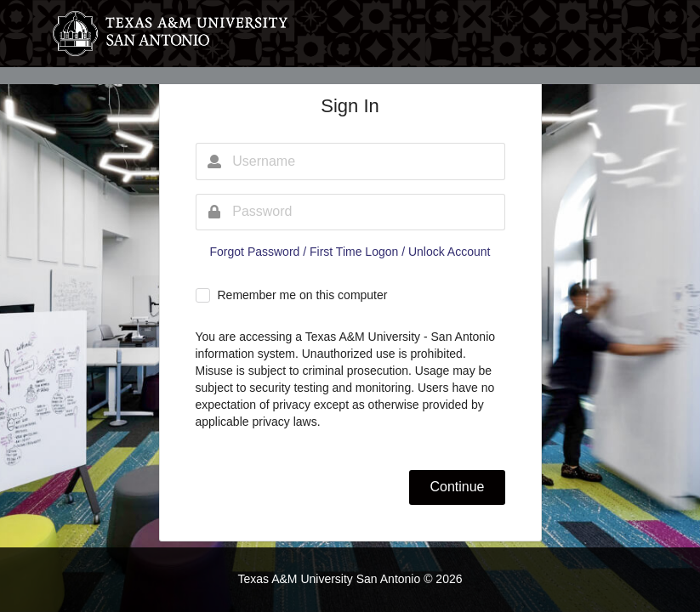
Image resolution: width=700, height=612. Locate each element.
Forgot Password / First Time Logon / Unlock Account (350, 252)
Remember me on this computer (302, 295)
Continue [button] (457, 487)
